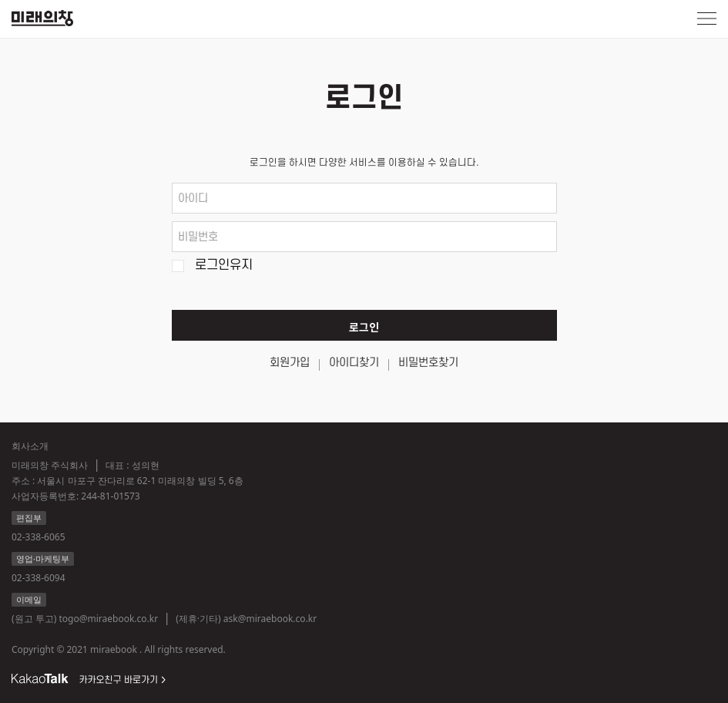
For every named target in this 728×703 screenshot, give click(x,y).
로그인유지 (224, 266)
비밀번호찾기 (428, 363)
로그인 (364, 328)
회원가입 (290, 363)
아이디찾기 (354, 363)
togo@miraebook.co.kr (108, 619)
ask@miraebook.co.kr (270, 619)
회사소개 (30, 446)
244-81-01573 (110, 496)
